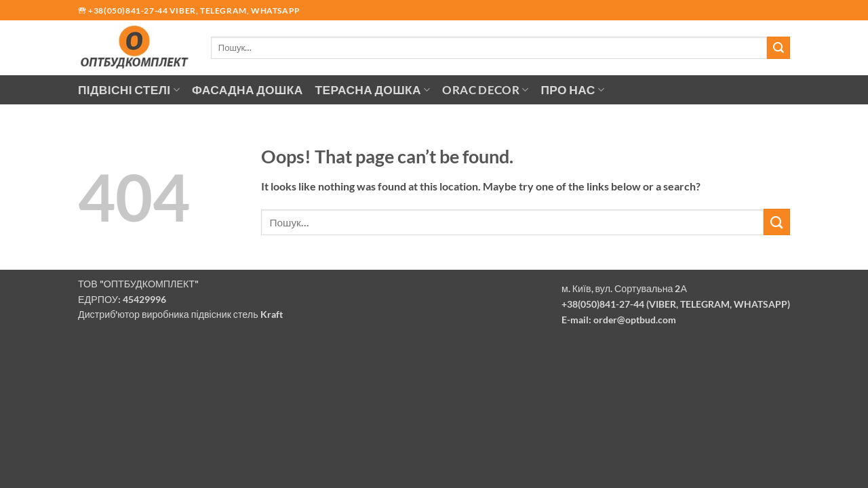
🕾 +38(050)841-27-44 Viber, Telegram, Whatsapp (189, 11)
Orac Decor (485, 90)
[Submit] (778, 48)
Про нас (573, 90)
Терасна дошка (373, 90)
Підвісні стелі (129, 90)
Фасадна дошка (248, 90)
